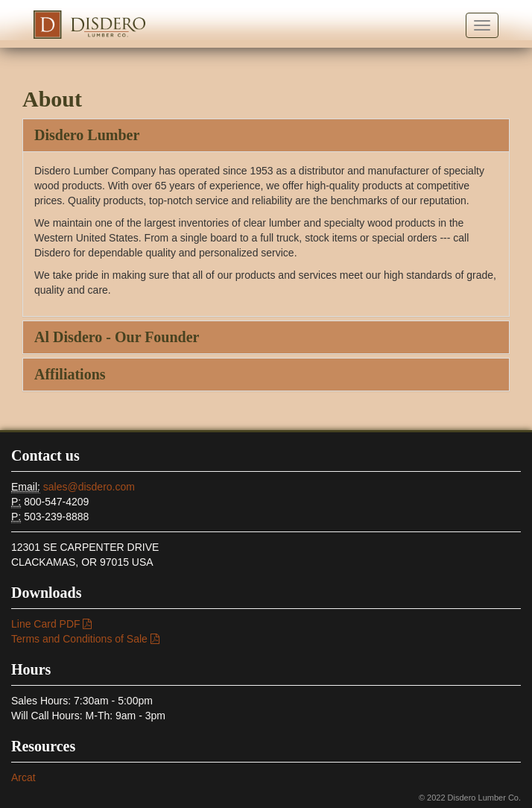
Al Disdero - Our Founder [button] (117, 337)
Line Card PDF (51, 624)
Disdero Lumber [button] (87, 135)
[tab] (266, 135)
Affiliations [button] (70, 374)
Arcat (23, 777)
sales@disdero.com (89, 487)
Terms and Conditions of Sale (85, 639)
